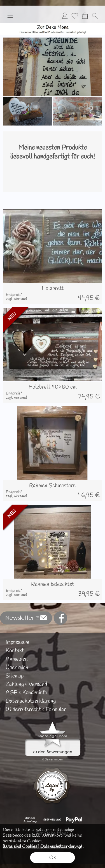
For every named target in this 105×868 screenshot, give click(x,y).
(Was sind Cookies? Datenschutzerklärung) (42, 847)
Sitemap (15, 676)
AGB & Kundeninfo (26, 693)
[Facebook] (60, 618)
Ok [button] (53, 858)
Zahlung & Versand (26, 684)
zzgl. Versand (16, 299)
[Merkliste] (75, 16)
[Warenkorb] (85, 16)
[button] (10, 16)
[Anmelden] (65, 16)
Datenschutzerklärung (31, 701)
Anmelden (17, 659)
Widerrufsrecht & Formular (36, 710)
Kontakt (15, 651)
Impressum (17, 642)
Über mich (17, 668)
